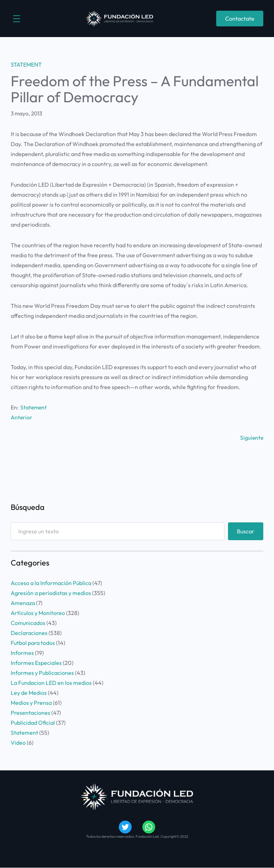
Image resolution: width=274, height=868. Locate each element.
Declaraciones (29, 633)
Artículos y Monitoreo (38, 613)
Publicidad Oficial (33, 723)
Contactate (240, 19)
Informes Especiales (36, 663)
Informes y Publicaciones (42, 673)
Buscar (246, 531)
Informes (22, 653)
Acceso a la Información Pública (51, 583)
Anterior (22, 417)
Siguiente (252, 438)
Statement (26, 64)
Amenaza (23, 603)
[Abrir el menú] (17, 19)
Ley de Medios (29, 693)
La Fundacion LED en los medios (51, 683)
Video (18, 743)
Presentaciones (31, 713)
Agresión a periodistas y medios (51, 593)
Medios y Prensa (31, 703)
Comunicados (28, 623)
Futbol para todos (33, 643)
